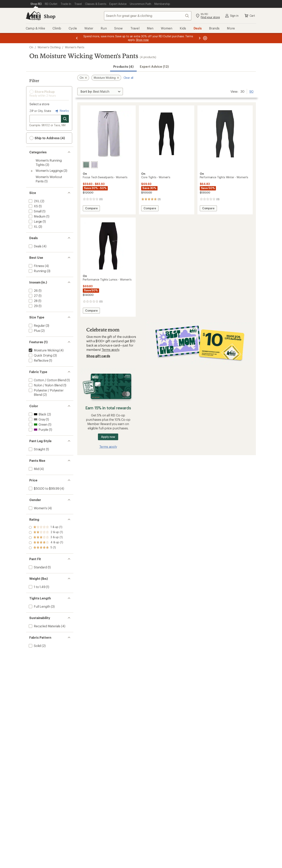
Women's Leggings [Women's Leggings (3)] (49, 171)
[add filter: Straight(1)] (37, 449)
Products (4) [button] (123, 66)
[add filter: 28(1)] (33, 301)
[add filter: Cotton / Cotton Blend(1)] (47, 380)
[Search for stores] (65, 119)
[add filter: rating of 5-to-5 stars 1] (46, 527)
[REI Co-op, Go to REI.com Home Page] (33, 16)
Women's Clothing (49, 47)
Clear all (129, 78)
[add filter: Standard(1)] (37, 567)
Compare (92, 209)
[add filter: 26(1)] (33, 290)
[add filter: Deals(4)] (35, 246)
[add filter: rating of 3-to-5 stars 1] (46, 538)
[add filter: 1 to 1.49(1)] (37, 587)
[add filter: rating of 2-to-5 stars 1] (46, 543)
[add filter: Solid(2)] (34, 646)
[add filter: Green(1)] (38, 424)
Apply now (108, 437)
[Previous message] (77, 38)
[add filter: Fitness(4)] (36, 266)
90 (251, 91)
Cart (250, 16)
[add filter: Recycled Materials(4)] (44, 626)
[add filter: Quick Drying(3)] (40, 355)
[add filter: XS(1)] (33, 206)
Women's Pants (75, 47)
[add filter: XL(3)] (33, 226)
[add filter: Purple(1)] (38, 429)
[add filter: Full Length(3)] (39, 606)
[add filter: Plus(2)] (34, 331)
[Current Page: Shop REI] (36, 4)
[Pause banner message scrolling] (205, 38)
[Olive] (86, 165)
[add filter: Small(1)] (35, 211)
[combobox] (148, 16)
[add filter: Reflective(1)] (38, 360)
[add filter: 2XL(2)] (34, 201)
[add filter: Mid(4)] (34, 469)
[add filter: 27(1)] (33, 296)
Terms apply (110, 350)
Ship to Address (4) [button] (47, 138)
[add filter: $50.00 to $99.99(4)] (44, 488)
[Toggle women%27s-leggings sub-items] (32, 171)
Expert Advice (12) (154, 66)
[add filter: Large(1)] (35, 221)
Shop (50, 16)
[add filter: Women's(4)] (37, 508)
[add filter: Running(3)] (37, 271)
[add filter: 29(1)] (33, 306)
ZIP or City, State (40, 111)
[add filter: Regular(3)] (36, 325)
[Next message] (200, 38)
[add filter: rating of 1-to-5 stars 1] (46, 548)
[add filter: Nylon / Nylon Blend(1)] (45, 385)
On (31, 47)
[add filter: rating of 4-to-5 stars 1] (46, 532)
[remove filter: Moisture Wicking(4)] (43, 350)
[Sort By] (100, 91)
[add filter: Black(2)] (37, 414)
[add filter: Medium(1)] (37, 216)
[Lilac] (94, 165)
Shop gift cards (98, 356)
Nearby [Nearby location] (62, 111)
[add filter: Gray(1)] (36, 419)
